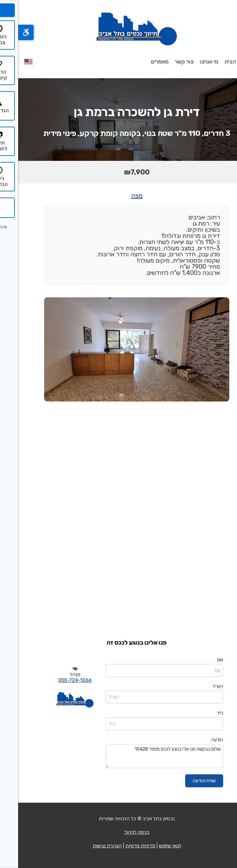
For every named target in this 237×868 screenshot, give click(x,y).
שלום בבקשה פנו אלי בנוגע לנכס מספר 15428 (146, 756)
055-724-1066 (57, 680)
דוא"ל (200, 687)
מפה (119, 196)
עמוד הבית (218, 62)
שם (202, 660)
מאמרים (141, 62)
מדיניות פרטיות (122, 846)
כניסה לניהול (119, 832)
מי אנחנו (191, 62)
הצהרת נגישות (89, 846)
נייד (202, 713)
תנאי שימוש (152, 846)
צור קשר (166, 62)
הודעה (199, 740)
